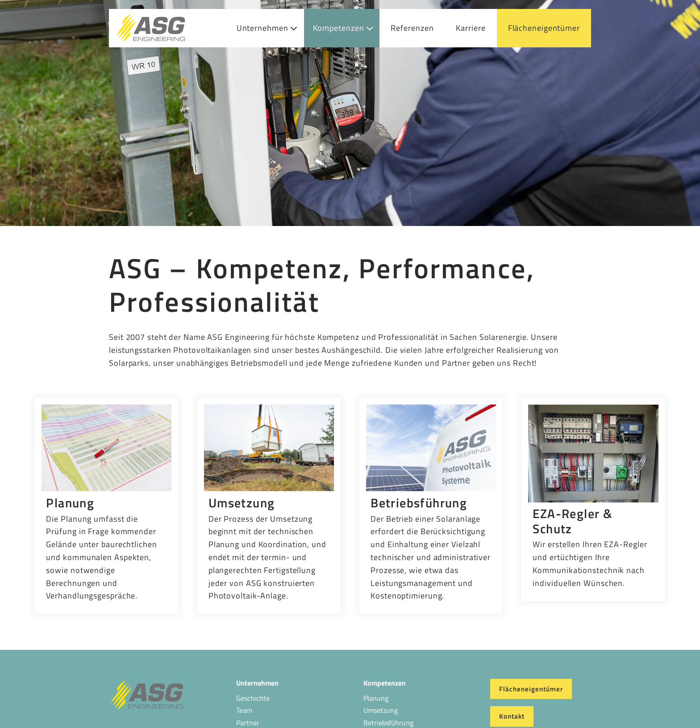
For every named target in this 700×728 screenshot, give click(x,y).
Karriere (471, 28)
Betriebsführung (419, 503)
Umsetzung (242, 503)
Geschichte (253, 698)
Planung (70, 503)
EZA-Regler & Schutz (572, 521)
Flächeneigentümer (544, 28)
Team (244, 710)
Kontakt (512, 716)
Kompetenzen (339, 28)
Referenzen (412, 28)
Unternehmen (262, 28)
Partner (248, 723)
